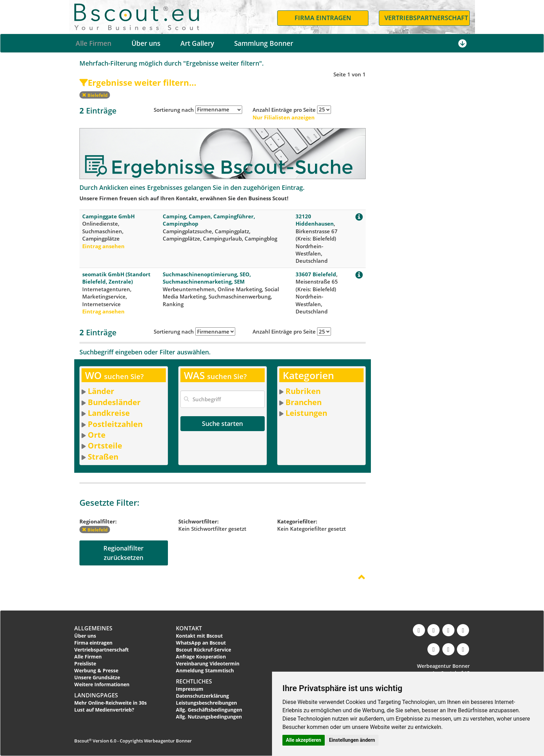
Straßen (103, 456)
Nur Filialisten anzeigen (284, 117)
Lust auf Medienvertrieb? (104, 710)
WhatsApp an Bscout (201, 643)
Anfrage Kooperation (201, 657)
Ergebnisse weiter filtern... (138, 82)
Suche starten (222, 423)
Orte (97, 435)
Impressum (190, 689)
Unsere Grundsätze (97, 677)
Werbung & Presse (96, 670)
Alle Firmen (93, 43)
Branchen (304, 402)
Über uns (146, 43)
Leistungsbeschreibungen (206, 703)
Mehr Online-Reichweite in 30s (110, 703)
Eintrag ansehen (103, 246)
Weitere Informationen (102, 684)
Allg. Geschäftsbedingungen (209, 710)
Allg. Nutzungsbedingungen (209, 717)
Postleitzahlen (115, 424)
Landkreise (109, 413)
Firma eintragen (93, 643)
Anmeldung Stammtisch (205, 670)
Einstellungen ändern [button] (352, 740)
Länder (101, 391)
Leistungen (306, 413)
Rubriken (303, 391)
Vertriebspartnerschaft (101, 650)
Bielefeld (95, 95)
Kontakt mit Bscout (199, 636)
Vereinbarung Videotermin (208, 663)
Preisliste (85, 663)
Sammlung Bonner (264, 43)
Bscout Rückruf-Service (203, 650)
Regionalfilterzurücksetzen (124, 553)
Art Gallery (197, 43)
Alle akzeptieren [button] (304, 740)
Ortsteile (105, 445)
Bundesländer (114, 402)
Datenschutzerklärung (202, 696)
